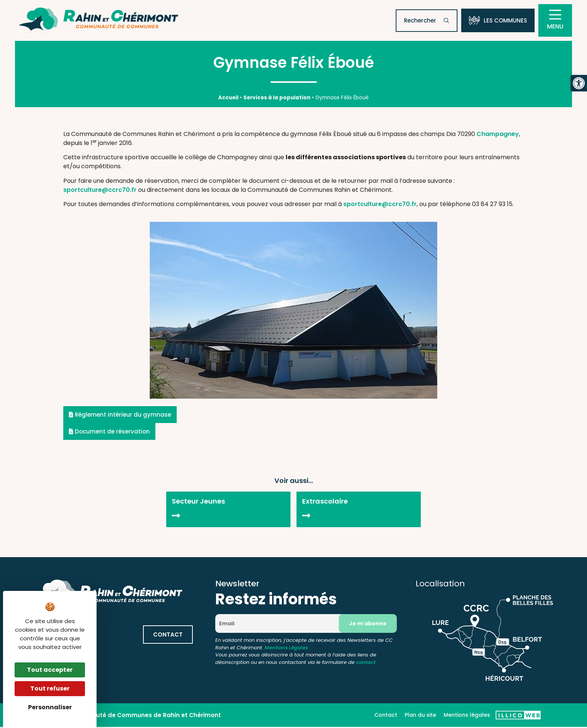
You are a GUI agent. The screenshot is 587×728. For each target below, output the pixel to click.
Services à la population (277, 98)
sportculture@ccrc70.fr (100, 191)
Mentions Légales (286, 648)
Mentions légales (467, 716)
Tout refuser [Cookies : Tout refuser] (50, 688)
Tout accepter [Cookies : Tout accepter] (50, 670)
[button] (579, 83)
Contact (386, 716)
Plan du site (420, 716)
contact (366, 663)
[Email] (280, 625)
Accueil (228, 98)
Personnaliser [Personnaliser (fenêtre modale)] (50, 707)
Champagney (498, 135)
